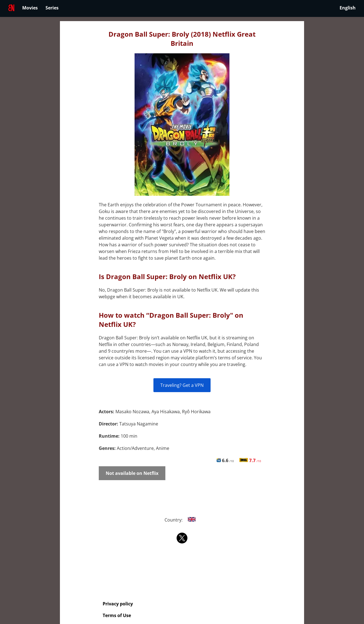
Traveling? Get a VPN (182, 385)
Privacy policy (118, 604)
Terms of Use (117, 615)
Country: (182, 520)
